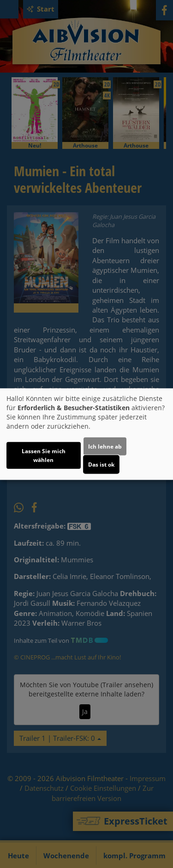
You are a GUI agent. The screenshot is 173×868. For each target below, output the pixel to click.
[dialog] (86, 434)
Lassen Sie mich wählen (44, 456)
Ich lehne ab (105, 446)
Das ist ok (101, 465)
